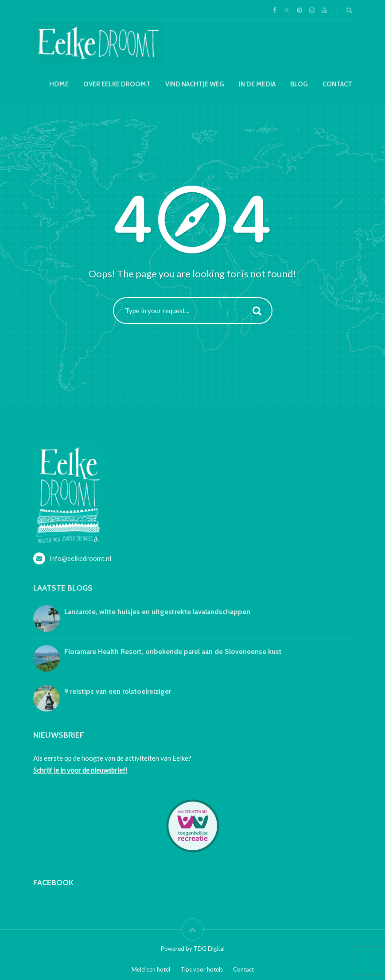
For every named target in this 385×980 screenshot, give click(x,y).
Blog (299, 84)
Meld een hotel (151, 969)
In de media (257, 84)
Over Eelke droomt (117, 84)
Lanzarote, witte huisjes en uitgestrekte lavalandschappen (157, 612)
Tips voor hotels (202, 969)
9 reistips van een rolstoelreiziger (118, 691)
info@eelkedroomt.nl (80, 558)
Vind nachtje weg (195, 84)
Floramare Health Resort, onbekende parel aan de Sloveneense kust (173, 651)
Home (59, 84)
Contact (337, 84)
